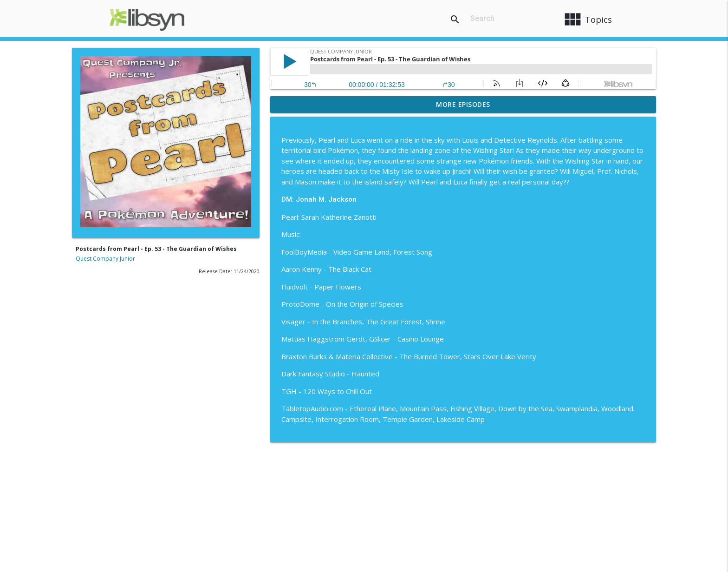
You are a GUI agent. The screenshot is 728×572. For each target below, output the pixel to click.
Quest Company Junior (105, 259)
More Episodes (463, 104)
